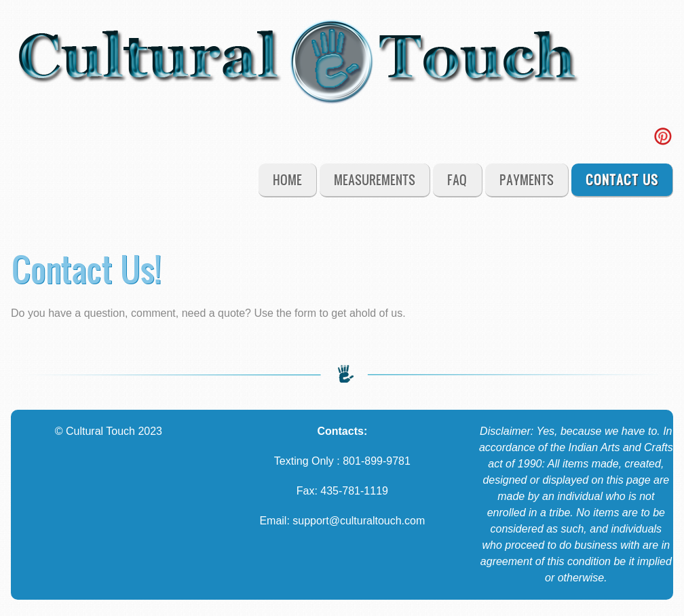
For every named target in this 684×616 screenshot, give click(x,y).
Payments (527, 179)
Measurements (375, 179)
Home (287, 179)
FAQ (457, 179)
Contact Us (622, 179)
